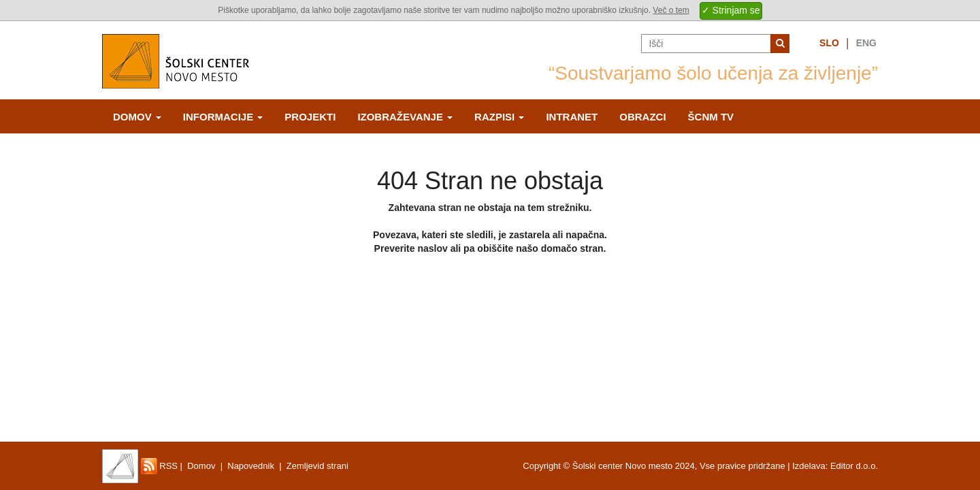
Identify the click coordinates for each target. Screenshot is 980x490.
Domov (137, 117)
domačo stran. (574, 248)
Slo (829, 43)
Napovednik (251, 466)
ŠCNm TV (711, 117)
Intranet (572, 117)
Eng (866, 43)
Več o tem (671, 10)
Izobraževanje (405, 117)
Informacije (223, 117)
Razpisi (499, 117)
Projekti (310, 117)
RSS (159, 466)
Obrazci (642, 117)
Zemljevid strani (317, 466)
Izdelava (808, 466)
